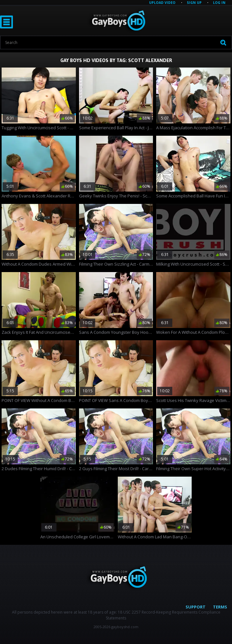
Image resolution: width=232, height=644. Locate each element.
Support (196, 607)
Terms (220, 607)
